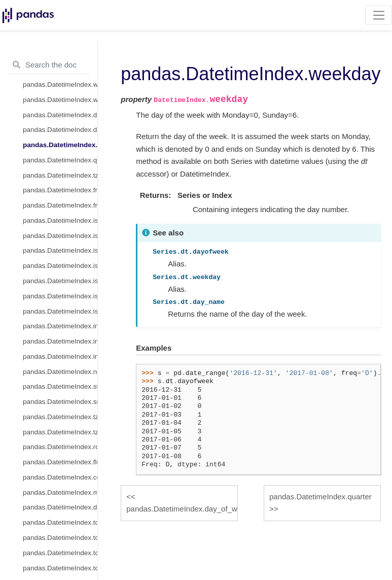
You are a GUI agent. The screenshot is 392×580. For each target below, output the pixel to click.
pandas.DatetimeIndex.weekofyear (60, 84)
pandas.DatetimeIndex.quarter (60, 160)
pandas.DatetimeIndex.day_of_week (60, 130)
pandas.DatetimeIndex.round (60, 447)
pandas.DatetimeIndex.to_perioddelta (60, 538)
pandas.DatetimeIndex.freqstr (60, 205)
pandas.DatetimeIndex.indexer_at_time (60, 341)
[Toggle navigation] (379, 15)
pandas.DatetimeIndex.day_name (60, 507)
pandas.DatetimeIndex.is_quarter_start (60, 250)
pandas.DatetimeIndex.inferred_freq (60, 326)
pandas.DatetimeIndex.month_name (60, 492)
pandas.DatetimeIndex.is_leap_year (60, 311)
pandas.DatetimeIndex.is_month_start (60, 220)
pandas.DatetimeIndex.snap (60, 402)
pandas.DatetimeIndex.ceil (60, 477)
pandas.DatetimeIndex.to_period (60, 522)
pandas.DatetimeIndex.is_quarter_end (60, 266)
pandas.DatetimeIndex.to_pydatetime (60, 553)
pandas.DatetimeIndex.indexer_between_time (60, 356)
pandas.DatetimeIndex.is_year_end (60, 296)
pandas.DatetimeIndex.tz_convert (60, 417)
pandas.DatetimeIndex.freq (60, 190)
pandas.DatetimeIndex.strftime (60, 386)
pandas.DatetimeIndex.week (60, 100)
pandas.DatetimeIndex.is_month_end (60, 236)
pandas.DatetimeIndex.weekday (60, 145)
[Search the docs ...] (49, 65)
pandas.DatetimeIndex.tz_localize (60, 432)
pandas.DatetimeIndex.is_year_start (60, 281)
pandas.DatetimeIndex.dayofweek (60, 115)
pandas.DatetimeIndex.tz (60, 175)
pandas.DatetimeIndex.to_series (60, 568)
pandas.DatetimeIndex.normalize (60, 372)
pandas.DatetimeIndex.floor (60, 462)
